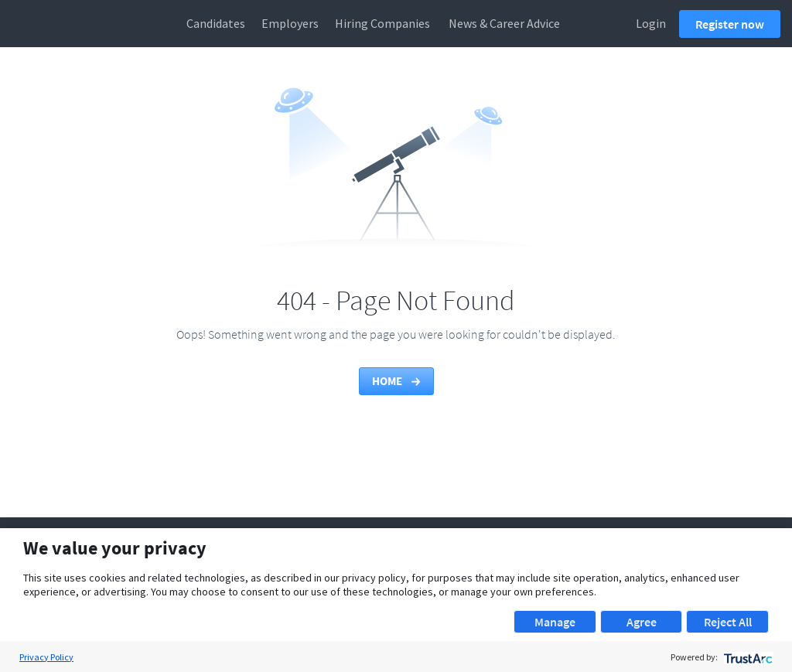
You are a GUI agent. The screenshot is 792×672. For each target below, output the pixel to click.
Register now (730, 24)
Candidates (216, 23)
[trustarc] (747, 657)
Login (651, 23)
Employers (290, 23)
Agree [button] (642, 622)
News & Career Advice (504, 23)
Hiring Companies (382, 23)
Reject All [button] (728, 622)
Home (397, 381)
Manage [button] (555, 622)
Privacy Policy (46, 657)
